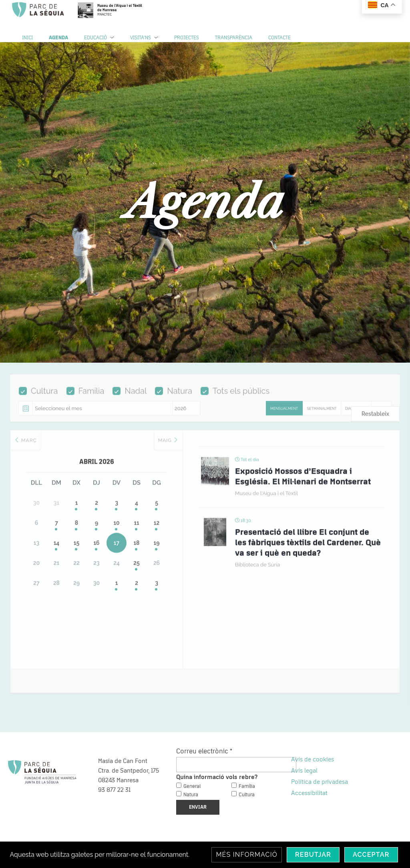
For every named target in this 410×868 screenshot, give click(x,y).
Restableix (375, 419)
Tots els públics (235, 396)
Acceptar (371, 855)
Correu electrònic (204, 751)
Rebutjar (313, 855)
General (192, 786)
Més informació (247, 855)
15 (76, 549)
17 (117, 549)
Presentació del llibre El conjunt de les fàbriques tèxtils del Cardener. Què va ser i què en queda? (308, 548)
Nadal (130, 396)
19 (157, 549)
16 (96, 549)
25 (136, 569)
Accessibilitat (309, 793)
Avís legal (304, 771)
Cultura (38, 396)
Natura (174, 396)
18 (136, 549)
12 (157, 529)
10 (116, 529)
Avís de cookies (313, 759)
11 (136, 529)
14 (57, 549)
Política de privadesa (320, 782)
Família (85, 396)
